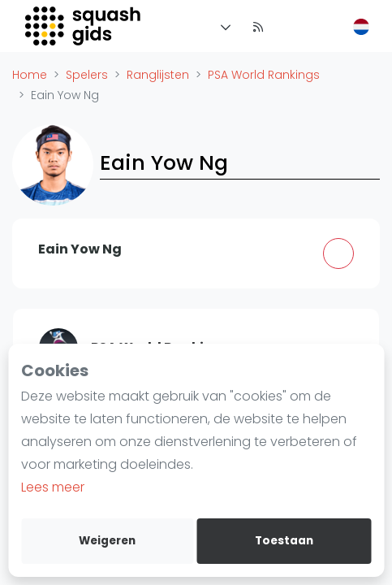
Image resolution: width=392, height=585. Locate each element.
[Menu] (222, 26)
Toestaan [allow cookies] (284, 541)
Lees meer (53, 487)
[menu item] (291, 26)
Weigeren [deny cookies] (107, 541)
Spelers (87, 75)
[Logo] (84, 26)
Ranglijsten (158, 75)
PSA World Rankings (264, 75)
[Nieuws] (258, 26)
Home (30, 75)
